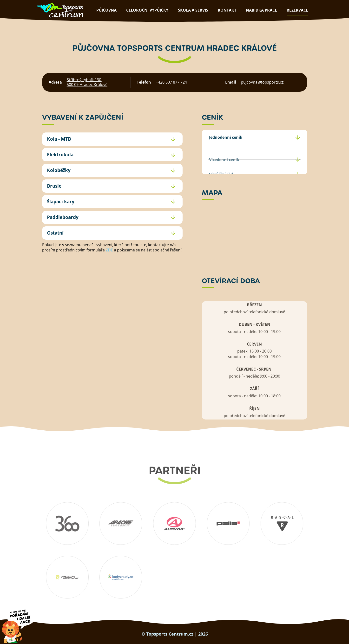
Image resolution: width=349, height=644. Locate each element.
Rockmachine (67, 577)
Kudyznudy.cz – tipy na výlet (121, 577)
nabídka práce (261, 10)
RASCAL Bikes (282, 524)
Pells (228, 524)
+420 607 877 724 (171, 82)
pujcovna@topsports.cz (262, 82)
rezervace (297, 10)
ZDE (109, 250)
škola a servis (193, 10)
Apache (121, 524)
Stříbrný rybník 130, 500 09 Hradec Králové (87, 82)
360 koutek (67, 524)
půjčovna (106, 10)
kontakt (227, 10)
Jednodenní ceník (226, 137)
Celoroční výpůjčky (147, 10)
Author (175, 524)
